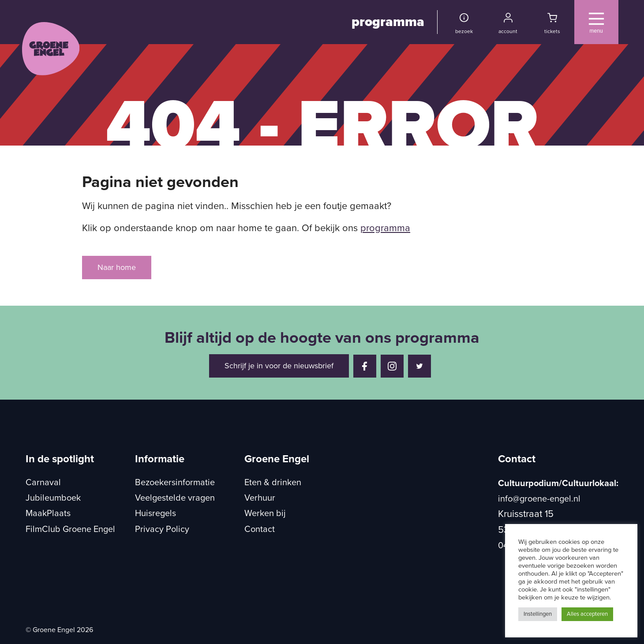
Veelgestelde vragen (175, 498)
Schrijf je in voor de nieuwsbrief (279, 366)
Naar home (117, 267)
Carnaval (43, 483)
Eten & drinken (273, 483)
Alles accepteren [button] (587, 614)
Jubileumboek (53, 498)
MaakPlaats (48, 513)
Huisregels (155, 513)
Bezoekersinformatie (175, 483)
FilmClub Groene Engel (70, 529)
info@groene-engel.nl (539, 499)
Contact (260, 529)
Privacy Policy (162, 529)
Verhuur (260, 498)
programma (388, 22)
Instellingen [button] (538, 614)
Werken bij (265, 513)
